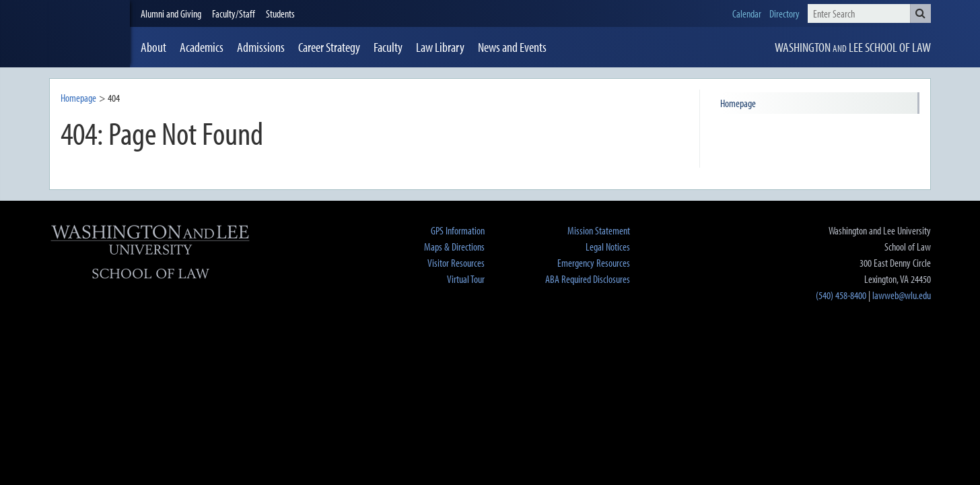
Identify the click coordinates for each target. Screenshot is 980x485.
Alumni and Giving (171, 13)
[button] (920, 13)
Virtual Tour (466, 279)
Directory (784, 13)
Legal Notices (608, 247)
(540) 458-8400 (841, 295)
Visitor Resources (456, 263)
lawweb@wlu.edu (902, 295)
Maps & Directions (454, 247)
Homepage (78, 98)
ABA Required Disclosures (588, 279)
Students (280, 13)
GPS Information (458, 230)
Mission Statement (599, 230)
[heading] (90, 34)
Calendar (747, 13)
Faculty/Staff (234, 13)
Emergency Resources (594, 263)
